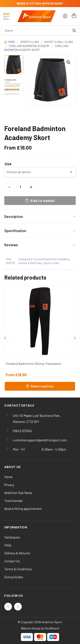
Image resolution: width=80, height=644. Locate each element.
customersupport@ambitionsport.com (40, 440)
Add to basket (43, 200)
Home (12, 42)
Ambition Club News (18, 493)
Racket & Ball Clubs (59, 42)
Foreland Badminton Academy (29, 46)
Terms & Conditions (18, 569)
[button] (68, 62)
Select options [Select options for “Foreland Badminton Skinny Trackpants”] (42, 386)
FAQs (8, 545)
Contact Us (12, 561)
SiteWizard (52, 628)
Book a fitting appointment (23, 509)
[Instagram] (18, 607)
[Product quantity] (20, 187)
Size (8, 164)
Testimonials (13, 501)
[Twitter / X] (8, 607)
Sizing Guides (14, 577)
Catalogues (12, 537)
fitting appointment (40, 4)
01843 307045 (22, 431)
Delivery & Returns (17, 553)
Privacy (9, 485)
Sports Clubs (30, 42)
